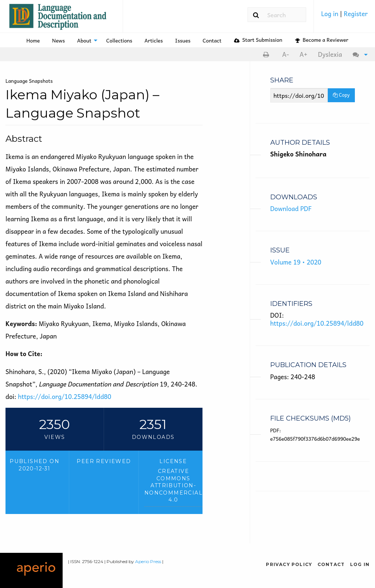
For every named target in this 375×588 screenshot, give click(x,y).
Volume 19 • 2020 (296, 262)
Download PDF (291, 208)
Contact (212, 40)
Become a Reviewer (322, 40)
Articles (154, 40)
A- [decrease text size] (285, 54)
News (58, 40)
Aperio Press (148, 561)
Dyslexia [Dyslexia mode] (330, 54)
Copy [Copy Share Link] (341, 95)
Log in (331, 14)
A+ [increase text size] (304, 54)
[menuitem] (344, 16)
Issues (183, 40)
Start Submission (258, 40)
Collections (119, 40)
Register (356, 14)
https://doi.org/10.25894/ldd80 (65, 396)
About (84, 40)
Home (33, 40)
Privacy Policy (289, 564)
